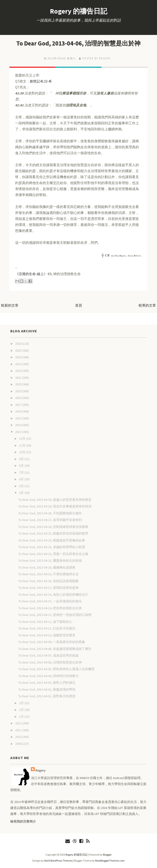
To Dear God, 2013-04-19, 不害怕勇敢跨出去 (48, 574)
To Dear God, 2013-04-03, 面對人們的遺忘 (47, 682)
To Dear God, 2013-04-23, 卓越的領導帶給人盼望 (52, 547)
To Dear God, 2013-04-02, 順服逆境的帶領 (47, 689)
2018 (19, 398)
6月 (22, 479)
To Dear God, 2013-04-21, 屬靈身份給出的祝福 (50, 560)
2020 (19, 384)
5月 (22, 486)
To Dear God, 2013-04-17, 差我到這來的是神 (48, 587)
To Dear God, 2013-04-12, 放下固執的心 (45, 621)
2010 (19, 737)
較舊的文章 (147, 305)
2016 (19, 411)
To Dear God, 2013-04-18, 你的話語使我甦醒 (48, 581)
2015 (19, 418)
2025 (19, 350)
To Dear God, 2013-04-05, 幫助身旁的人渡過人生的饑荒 (56, 669)
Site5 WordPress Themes (58, 860)
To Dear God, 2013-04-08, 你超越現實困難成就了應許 (55, 649)
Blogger (107, 854)
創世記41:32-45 (41, 81)
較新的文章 (10, 305)
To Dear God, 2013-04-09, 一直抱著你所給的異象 (52, 642)
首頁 (79, 305)
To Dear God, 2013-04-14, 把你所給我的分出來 (50, 608)
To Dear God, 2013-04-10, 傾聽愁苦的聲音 (47, 635)
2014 (19, 425)
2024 (19, 357)
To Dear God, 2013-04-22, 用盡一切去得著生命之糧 (53, 554)
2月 (22, 709)
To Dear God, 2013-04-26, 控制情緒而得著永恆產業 (53, 526)
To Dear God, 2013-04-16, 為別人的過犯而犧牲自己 (53, 594)
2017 (19, 404)
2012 (19, 723)
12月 (23, 438)
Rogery (41, 770)
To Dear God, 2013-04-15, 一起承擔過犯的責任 (50, 601)
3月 (22, 703)
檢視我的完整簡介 (23, 821)
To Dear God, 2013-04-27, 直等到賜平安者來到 (50, 520)
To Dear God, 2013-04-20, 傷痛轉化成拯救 (47, 567)
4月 (22, 492)
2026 (19, 343)
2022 (19, 370)
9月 (22, 459)
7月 (22, 472)
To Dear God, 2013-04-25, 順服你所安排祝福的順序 (53, 533)
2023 (19, 364)
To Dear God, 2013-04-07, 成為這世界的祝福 (48, 655)
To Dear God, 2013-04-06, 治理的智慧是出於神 (78, 43)
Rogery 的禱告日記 (79, 11)
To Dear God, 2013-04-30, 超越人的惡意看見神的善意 (55, 499)
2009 (19, 743)
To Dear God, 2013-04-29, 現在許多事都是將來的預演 (55, 506)
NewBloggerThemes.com (110, 860)
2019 (19, 391)
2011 (19, 730)
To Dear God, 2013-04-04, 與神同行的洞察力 (48, 676)
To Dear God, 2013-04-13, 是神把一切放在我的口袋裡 (55, 615)
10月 (23, 452)
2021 (19, 377)
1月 (22, 716)
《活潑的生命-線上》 (31, 274)
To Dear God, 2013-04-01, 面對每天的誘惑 (47, 696)
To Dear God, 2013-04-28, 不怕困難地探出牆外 (50, 513)
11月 (23, 445)
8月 (22, 465)
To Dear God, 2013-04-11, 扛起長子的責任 (47, 628)
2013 (19, 432)
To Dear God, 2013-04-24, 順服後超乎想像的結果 (52, 540)
